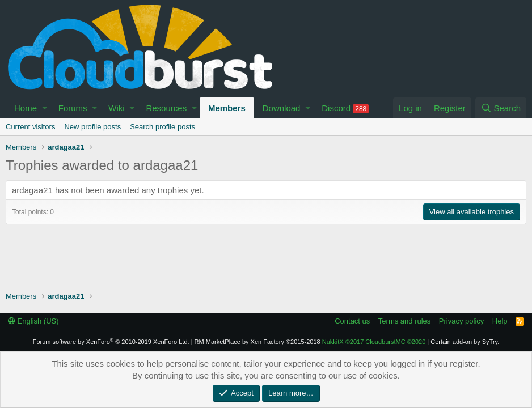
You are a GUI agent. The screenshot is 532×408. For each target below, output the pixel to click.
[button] (45, 108)
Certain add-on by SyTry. (465, 342)
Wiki (116, 108)
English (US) (33, 321)
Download (282, 108)
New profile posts (92, 127)
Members (227, 108)
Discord (345, 108)
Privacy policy (461, 321)
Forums (73, 108)
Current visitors (30, 127)
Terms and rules (404, 321)
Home (26, 108)
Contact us (352, 321)
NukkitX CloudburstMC (374, 342)
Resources (166, 108)
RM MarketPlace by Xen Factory (257, 342)
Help (500, 321)
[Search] (501, 108)
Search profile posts (162, 127)
